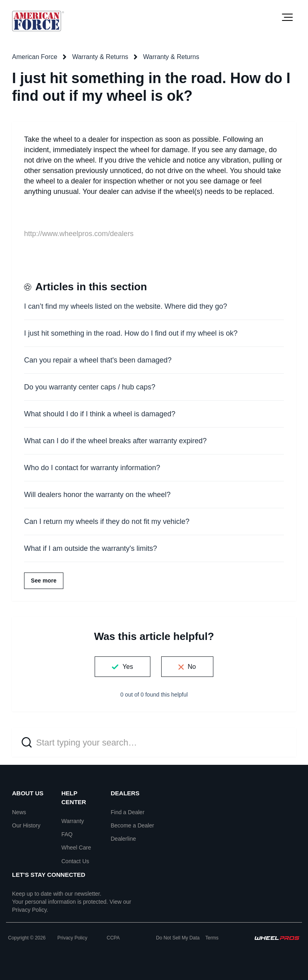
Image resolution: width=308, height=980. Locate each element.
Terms (212, 938)
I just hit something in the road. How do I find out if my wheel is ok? (131, 333)
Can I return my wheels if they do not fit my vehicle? (107, 522)
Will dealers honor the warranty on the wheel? (97, 495)
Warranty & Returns (100, 57)
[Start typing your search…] (154, 742)
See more (44, 581)
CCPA (113, 938)
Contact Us (75, 861)
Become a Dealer (132, 825)
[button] (287, 17)
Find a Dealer (128, 812)
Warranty (73, 821)
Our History (26, 825)
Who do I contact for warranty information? (92, 468)
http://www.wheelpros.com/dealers (79, 234)
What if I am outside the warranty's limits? (91, 548)
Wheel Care (76, 848)
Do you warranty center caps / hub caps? (90, 387)
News (19, 812)
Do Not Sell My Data (178, 938)
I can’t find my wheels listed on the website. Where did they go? (126, 306)
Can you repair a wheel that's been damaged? (98, 360)
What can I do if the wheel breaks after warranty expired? (115, 441)
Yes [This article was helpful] (128, 667)
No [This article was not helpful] (192, 667)
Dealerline (123, 839)
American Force (35, 57)
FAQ (67, 834)
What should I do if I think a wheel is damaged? (100, 414)
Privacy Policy (29, 910)
